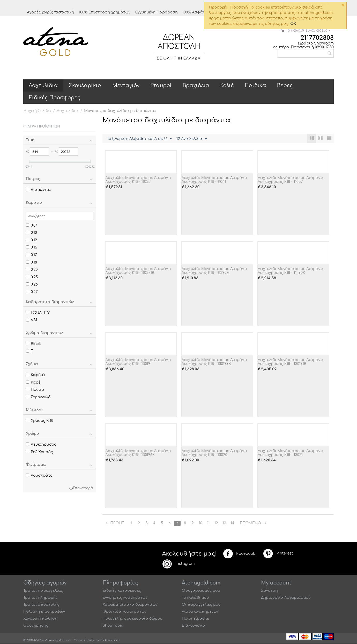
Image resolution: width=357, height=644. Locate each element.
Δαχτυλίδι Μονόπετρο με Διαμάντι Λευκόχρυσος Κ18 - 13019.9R (215, 362)
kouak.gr (113, 641)
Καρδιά (35, 375)
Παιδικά (255, 85)
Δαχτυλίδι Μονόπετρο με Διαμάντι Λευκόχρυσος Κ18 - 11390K (291, 271)
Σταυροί (161, 85)
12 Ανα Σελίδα (192, 139)
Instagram (178, 564)
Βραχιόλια (196, 85)
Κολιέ (227, 85)
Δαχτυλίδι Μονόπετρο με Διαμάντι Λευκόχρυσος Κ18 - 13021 (291, 453)
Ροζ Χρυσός (39, 452)
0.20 (32, 270)
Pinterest (278, 554)
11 (210, 523)
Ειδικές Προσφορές (54, 98)
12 (217, 523)
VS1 (32, 320)
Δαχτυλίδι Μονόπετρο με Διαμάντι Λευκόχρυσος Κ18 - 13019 (138, 362)
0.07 (32, 225)
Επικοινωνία (194, 626)
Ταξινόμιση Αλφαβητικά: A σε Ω (139, 139)
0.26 (32, 284)
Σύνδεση (269, 591)
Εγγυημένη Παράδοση (156, 12)
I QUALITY (38, 313)
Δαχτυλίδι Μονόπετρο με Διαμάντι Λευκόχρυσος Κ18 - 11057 (291, 180)
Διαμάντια (38, 190)
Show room (113, 626)
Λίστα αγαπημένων (200, 612)
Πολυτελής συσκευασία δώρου (132, 619)
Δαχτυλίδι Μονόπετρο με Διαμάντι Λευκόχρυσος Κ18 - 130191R (291, 362)
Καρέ (33, 382)
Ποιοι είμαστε (196, 619)
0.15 (32, 247)
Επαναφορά (83, 488)
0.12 (31, 240)
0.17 (31, 255)
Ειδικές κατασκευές (122, 591)
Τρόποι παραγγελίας (43, 591)
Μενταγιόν (126, 85)
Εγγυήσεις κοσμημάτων (125, 598)
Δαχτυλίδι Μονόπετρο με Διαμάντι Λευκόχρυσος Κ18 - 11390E (215, 271)
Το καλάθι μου (195, 598)
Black (33, 344)
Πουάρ (35, 390)
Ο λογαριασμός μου (201, 591)
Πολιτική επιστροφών (44, 612)
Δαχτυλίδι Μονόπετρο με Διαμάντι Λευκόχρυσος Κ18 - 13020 (215, 453)
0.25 (32, 277)
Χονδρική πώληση (40, 619)
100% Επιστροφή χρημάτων (105, 12)
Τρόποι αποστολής (41, 605)
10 (202, 523)
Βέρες (285, 85)
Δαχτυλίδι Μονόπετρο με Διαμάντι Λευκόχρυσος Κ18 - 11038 (138, 180)
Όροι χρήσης (36, 626)
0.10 (31, 233)
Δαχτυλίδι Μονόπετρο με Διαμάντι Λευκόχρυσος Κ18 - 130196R (138, 453)
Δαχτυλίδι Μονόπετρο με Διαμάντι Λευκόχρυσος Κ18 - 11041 (215, 180)
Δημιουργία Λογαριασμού (286, 598)
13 (226, 523)
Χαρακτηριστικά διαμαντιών (130, 605)
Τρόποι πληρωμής (41, 598)
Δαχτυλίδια (43, 85)
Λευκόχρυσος (41, 444)
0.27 (32, 292)
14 (234, 523)
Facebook (239, 554)
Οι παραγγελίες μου (201, 605)
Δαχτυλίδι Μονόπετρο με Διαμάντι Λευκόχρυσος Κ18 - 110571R (138, 271)
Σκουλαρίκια (85, 85)
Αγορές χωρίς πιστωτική (51, 12)
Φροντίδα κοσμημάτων (124, 612)
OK (293, 24)
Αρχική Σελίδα (37, 111)
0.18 (31, 262)
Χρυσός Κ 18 (40, 421)
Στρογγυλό (38, 397)
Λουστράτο (39, 475)
